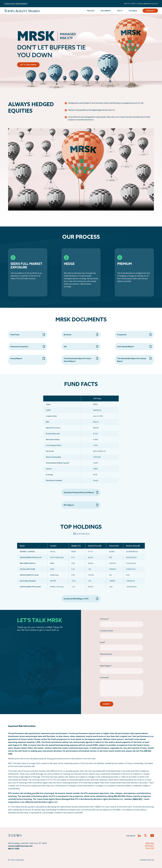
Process (91, 11)
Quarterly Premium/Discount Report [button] (81, 492)
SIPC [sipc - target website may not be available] (141, 799)
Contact (150, 11)
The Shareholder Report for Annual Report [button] (134, 360)
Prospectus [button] (134, 335)
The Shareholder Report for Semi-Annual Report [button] (81, 360)
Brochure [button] (81, 335)
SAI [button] (81, 346)
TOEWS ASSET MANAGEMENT (16, 4)
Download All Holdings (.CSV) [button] (81, 599)
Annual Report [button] (28, 358)
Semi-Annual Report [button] (134, 346)
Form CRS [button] (150, 848)
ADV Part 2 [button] (149, 846)
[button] (139, 835)
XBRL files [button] (150, 843)
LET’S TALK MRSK (28, 65)
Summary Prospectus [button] (28, 346)
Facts (120, 11)
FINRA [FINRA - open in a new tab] (135, 799)
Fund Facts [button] (28, 335)
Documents (106, 11)
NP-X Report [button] (81, 505)
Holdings (133, 11)
